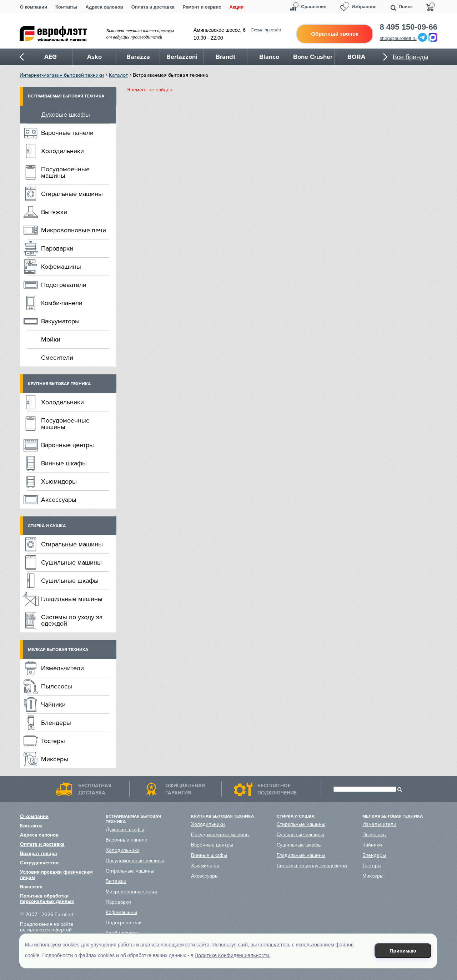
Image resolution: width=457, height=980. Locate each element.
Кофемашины (61, 267)
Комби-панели (62, 303)
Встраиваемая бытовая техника (66, 96)
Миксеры (55, 759)
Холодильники (62, 151)
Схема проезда (266, 30)
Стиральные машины (72, 194)
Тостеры (53, 741)
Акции (236, 7)
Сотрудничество (39, 863)
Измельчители (62, 668)
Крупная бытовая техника (59, 384)
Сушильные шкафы (70, 581)
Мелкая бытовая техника (58, 650)
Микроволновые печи (74, 230)
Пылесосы (57, 686)
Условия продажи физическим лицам (56, 875)
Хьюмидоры (59, 481)
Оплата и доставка (153, 7)
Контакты (66, 7)
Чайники (53, 704)
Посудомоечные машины (65, 172)
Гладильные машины (72, 599)
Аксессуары (59, 500)
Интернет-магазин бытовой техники (62, 75)
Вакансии (31, 887)
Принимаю (403, 951)
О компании (34, 7)
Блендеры (56, 723)
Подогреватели (64, 285)
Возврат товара (39, 853)
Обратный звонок (335, 34)
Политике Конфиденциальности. (232, 955)
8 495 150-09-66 (409, 27)
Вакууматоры (60, 321)
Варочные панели (67, 133)
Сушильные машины (71, 562)
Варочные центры (67, 445)
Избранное (364, 7)
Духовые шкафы (66, 115)
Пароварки (57, 248)
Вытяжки (54, 212)
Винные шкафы (64, 463)
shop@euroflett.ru (398, 38)
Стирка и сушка (47, 526)
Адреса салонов (104, 7)
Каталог (118, 75)
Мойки (51, 339)
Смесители (57, 358)
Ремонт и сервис (202, 7)
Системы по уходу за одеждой (72, 620)
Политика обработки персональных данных (47, 899)
